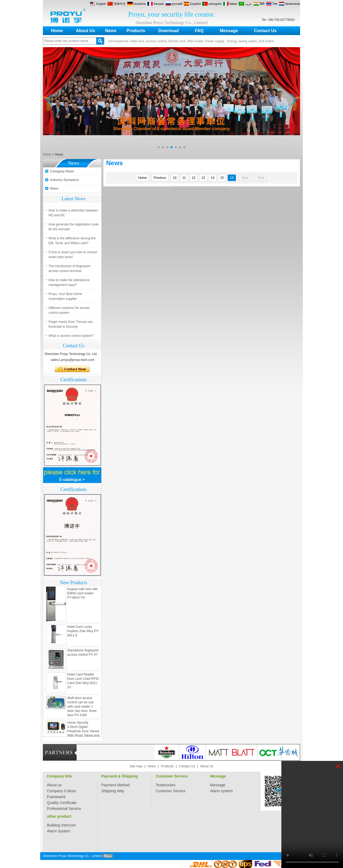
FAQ (199, 31)
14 (213, 178)
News (111, 31)
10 (175, 178)
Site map (136, 766)
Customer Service (172, 776)
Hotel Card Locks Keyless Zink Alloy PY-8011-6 (83, 633)
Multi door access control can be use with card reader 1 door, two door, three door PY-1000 (82, 709)
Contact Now (72, 369)
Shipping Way (113, 791)
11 (184, 178)
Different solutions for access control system (69, 312)
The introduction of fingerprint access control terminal (69, 270)
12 (194, 178)
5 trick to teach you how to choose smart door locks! (73, 256)
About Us (85, 31)
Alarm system (221, 791)
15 (222, 178)
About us (54, 785)
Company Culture (61, 791)
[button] (159, 147)
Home (57, 31)
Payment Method (115, 785)
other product (59, 816)
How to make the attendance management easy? (69, 284)
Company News (62, 171)
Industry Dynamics (64, 180)
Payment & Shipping (120, 776)
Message (229, 31)
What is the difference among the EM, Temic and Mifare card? (72, 243)
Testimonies (166, 785)
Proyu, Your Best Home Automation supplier (65, 298)
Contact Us (265, 31)
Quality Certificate (62, 803)
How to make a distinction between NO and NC (73, 215)
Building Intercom (61, 825)
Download (169, 31)
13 (203, 178)
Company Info (59, 776)
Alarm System (59, 831)
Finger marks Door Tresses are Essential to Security (71, 326)
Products (136, 31)
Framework (56, 797)
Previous (160, 178)
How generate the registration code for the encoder (74, 229)
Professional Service (64, 809)
